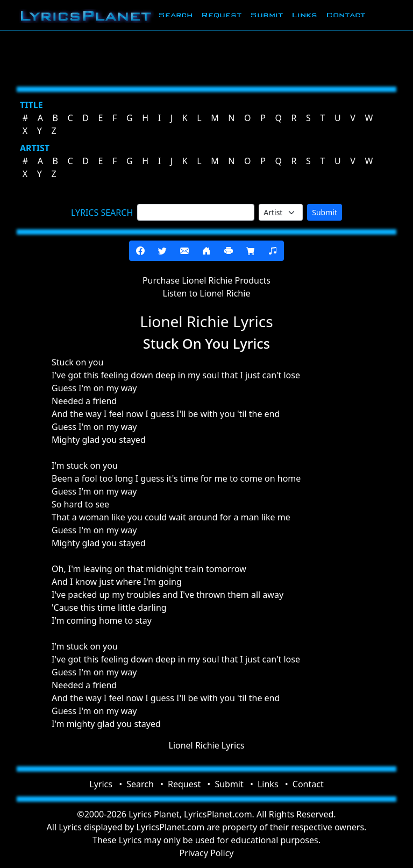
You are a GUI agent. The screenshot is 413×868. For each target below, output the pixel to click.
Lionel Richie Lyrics (207, 745)
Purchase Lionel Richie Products (206, 280)
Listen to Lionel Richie (207, 293)
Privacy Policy (207, 853)
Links (304, 15)
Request (221, 15)
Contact (346, 15)
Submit (266, 15)
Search (175, 15)
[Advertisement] (206, 57)
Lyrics (101, 784)
